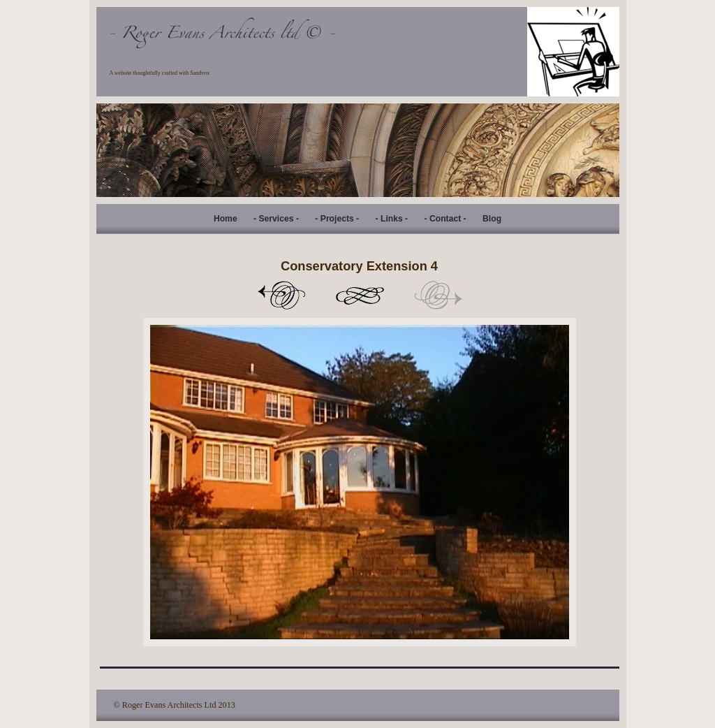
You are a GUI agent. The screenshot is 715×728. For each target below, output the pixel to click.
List (360, 296)
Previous (281, 296)
